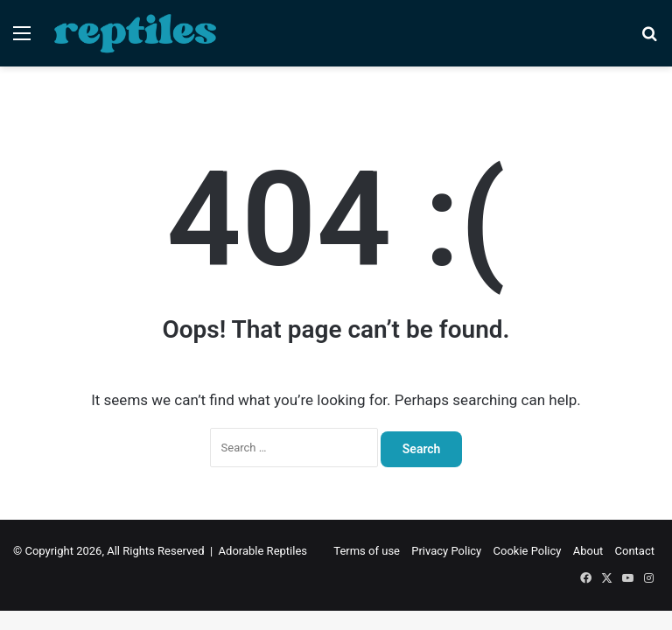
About (588, 551)
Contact (635, 551)
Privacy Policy (446, 551)
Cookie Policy (528, 551)
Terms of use (367, 551)
